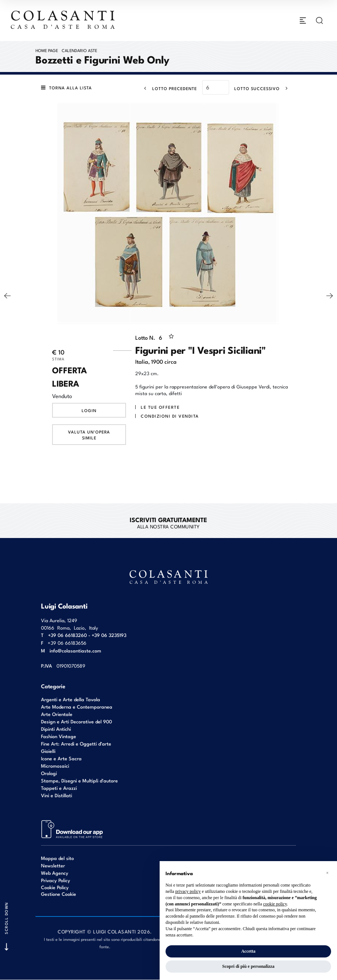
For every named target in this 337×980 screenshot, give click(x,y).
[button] (327, 873)
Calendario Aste (79, 50)
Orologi (49, 773)
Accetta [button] (249, 951)
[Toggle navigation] (303, 21)
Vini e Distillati (57, 795)
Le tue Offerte (160, 407)
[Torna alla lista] (68, 88)
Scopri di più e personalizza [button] (248, 966)
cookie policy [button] (275, 904)
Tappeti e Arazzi (59, 788)
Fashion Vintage (59, 736)
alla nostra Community (168, 522)
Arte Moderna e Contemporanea (77, 707)
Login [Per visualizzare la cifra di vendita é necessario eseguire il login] (89, 411)
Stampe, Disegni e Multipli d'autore (79, 780)
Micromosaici (55, 766)
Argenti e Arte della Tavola (71, 699)
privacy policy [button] (188, 891)
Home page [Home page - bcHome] (47, 50)
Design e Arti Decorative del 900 (76, 721)
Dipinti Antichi (56, 729)
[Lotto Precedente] (168, 88)
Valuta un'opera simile (89, 435)
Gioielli (48, 751)
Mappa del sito (57, 858)
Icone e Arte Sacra (61, 758)
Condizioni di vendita (170, 416)
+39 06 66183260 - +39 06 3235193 (87, 635)
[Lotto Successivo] (263, 88)
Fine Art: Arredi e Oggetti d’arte (76, 743)
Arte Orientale (57, 714)
